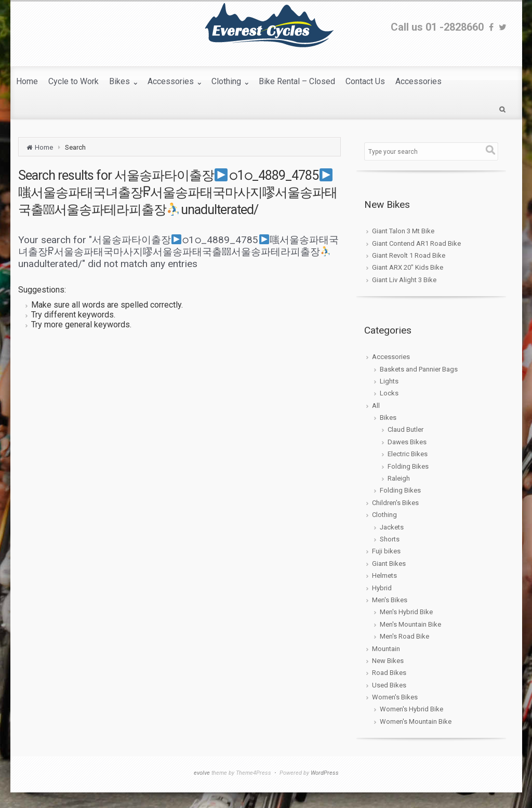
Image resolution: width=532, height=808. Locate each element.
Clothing (384, 515)
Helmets (384, 575)
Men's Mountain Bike (410, 624)
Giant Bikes (389, 564)
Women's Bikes (395, 697)
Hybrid (382, 588)
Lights (389, 381)
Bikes (388, 418)
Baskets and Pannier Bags (419, 369)
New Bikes (388, 661)
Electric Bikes (408, 454)
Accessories (391, 357)
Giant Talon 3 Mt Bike (403, 231)
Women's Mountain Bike (416, 721)
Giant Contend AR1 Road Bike (416, 243)
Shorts (390, 539)
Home (44, 147)
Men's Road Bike (404, 636)
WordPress (325, 773)
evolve (202, 773)
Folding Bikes (408, 466)
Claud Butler (405, 429)
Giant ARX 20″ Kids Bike (408, 267)
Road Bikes (389, 673)
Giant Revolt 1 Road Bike (409, 255)
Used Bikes (389, 685)
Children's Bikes (395, 503)
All (376, 406)
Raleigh (399, 478)
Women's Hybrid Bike (411, 709)
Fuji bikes (386, 551)
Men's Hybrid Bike (406, 612)
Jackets (392, 527)
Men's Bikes (390, 600)
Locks (389, 393)
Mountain (386, 649)
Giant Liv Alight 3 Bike (404, 280)
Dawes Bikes (407, 442)
